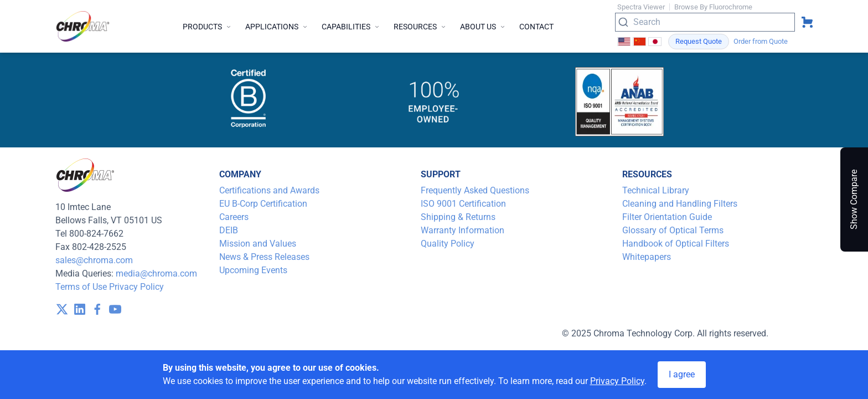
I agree (682, 374)
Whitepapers (647, 257)
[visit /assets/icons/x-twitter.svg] (62, 309)
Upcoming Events (253, 270)
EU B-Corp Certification (263, 204)
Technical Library (656, 190)
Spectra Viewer (641, 7)
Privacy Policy (136, 287)
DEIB (229, 230)
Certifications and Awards (269, 190)
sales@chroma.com (94, 260)
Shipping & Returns (458, 217)
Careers (234, 217)
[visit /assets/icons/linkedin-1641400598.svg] (80, 309)
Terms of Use (81, 287)
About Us (483, 27)
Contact (536, 27)
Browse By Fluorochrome (713, 7)
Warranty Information (463, 230)
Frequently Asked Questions (475, 190)
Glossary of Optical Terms (673, 230)
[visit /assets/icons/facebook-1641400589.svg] (97, 309)
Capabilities (351, 27)
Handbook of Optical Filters (676, 244)
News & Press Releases (264, 257)
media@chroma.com (156, 273)
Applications (277, 27)
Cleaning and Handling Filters (680, 204)
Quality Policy (448, 244)
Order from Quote (761, 41)
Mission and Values (258, 244)
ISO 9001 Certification (463, 204)
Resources (420, 27)
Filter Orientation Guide (667, 217)
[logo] (83, 26)
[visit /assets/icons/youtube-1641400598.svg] (115, 309)
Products (207, 27)
